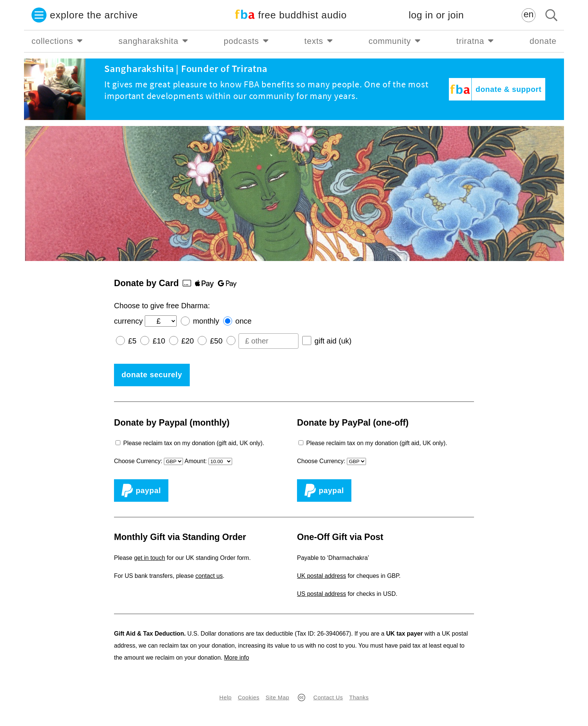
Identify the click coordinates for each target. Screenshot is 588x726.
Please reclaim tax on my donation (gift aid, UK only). (193, 443)
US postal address (322, 594)
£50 (216, 341)
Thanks (359, 697)
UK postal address (322, 576)
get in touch (149, 558)
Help (226, 697)
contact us (209, 576)
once (244, 321)
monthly (206, 321)
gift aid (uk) (333, 341)
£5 (132, 341)
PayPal (141, 490)
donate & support (508, 89)
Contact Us (328, 697)
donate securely (152, 375)
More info (237, 658)
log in (436, 15)
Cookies (248, 697)
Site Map (277, 697)
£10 (159, 341)
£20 (187, 341)
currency (128, 321)
